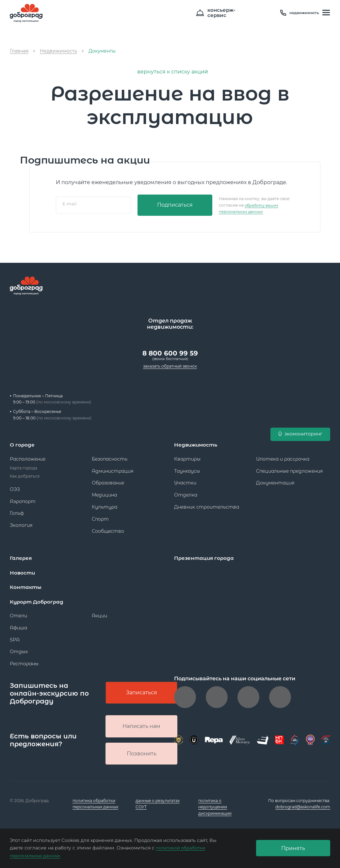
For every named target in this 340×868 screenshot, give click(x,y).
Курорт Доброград (38, 599)
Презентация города (205, 555)
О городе (23, 442)
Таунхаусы (187, 468)
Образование (108, 480)
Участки (185, 480)
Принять (293, 848)
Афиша (18, 625)
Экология (21, 523)
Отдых (19, 649)
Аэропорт (23, 499)
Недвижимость (197, 442)
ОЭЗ (15, 487)
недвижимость (301, 13)
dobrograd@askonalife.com (303, 807)
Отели (18, 613)
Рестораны (24, 661)
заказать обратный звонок (170, 364)
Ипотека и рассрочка (283, 456)
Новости (23, 570)
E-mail (70, 205)
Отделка (186, 492)
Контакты (26, 584)
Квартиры (187, 456)
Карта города (24, 465)
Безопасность (110, 456)
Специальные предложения (289, 468)
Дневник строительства (207, 504)
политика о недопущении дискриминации (215, 807)
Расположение (28, 456)
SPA (15, 637)
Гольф (17, 511)
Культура (105, 504)
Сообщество (108, 529)
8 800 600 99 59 (170, 351)
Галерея (21, 555)
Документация (275, 480)
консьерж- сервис (254, 13)
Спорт (100, 516)
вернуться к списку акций (170, 72)
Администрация (113, 468)
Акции (99, 613)
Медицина (104, 492)
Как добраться (25, 473)
